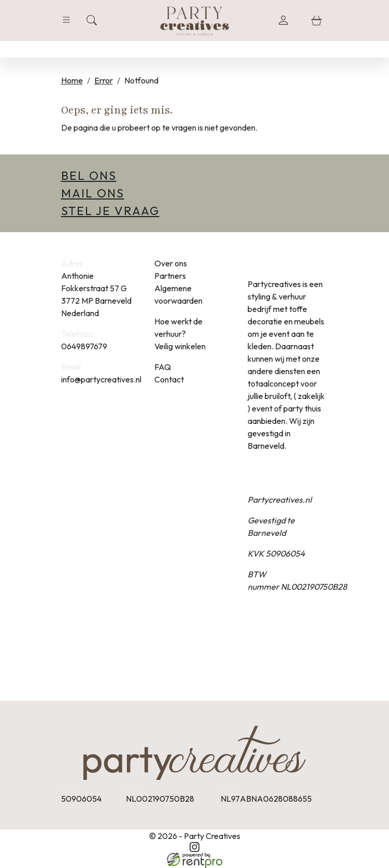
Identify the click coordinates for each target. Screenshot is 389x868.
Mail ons (93, 193)
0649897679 (84, 346)
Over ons (171, 263)
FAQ (163, 367)
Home (72, 80)
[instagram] (194, 847)
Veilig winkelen (180, 346)
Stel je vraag (110, 211)
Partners (170, 276)
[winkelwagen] (316, 20)
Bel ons (89, 175)
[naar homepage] (195, 20)
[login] (283, 20)
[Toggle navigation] (66, 20)
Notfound (141, 80)
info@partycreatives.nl (101, 379)
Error (104, 80)
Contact (169, 379)
